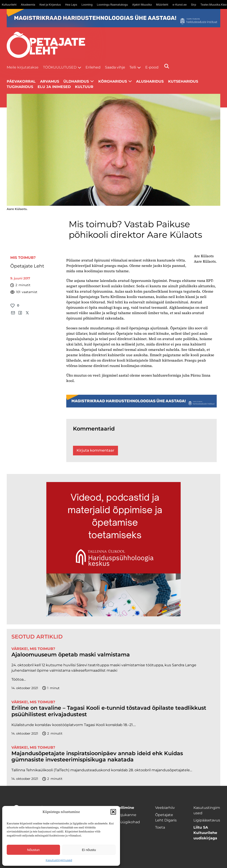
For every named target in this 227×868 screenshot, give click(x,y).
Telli (133, 67)
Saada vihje (115, 67)
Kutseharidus (183, 81)
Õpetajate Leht (27, 266)
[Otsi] (167, 66)
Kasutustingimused (59, 860)
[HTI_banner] (113, 549)
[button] (113, 812)
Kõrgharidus (113, 81)
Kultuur (84, 87)
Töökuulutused (60, 67)
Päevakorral (21, 81)
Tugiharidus (20, 87)
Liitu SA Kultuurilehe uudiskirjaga (205, 833)
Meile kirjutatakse (23, 67)
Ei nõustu (89, 850)
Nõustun (33, 850)
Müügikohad (128, 822)
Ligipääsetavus (207, 820)
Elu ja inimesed (54, 87)
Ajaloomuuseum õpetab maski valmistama (71, 655)
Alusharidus (150, 81)
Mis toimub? (23, 258)
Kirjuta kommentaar (95, 450)
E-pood (152, 67)
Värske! (20, 649)
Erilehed (93, 67)
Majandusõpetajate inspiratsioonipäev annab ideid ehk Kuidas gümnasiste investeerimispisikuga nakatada (97, 757)
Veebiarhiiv (165, 808)
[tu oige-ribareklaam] (113, 18)
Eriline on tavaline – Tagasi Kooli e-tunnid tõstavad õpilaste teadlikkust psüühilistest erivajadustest (109, 711)
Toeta (160, 827)
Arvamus (50, 81)
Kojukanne (127, 815)
